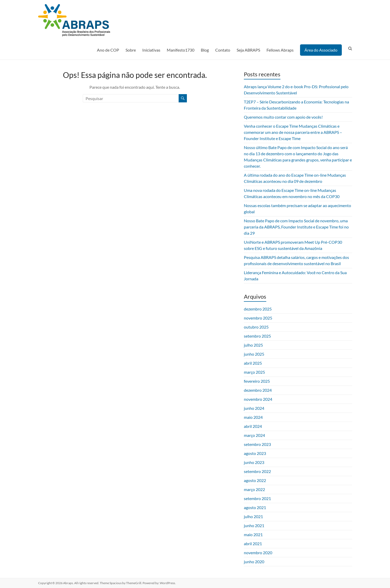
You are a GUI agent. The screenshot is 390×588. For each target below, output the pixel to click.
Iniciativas (151, 50)
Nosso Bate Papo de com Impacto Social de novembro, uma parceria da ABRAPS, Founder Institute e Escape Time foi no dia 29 (296, 227)
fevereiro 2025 (257, 381)
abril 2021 (253, 544)
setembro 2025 (257, 336)
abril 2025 (253, 363)
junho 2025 (254, 354)
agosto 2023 (255, 453)
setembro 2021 (257, 498)
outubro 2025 (256, 327)
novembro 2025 (258, 318)
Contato (223, 50)
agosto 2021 (255, 507)
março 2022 (254, 489)
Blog (205, 50)
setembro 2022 (257, 471)
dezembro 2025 (258, 309)
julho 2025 (253, 345)
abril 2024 (253, 426)
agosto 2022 (255, 480)
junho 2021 (254, 525)
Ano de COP (108, 50)
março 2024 (254, 435)
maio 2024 (253, 417)
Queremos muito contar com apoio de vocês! (283, 117)
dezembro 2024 (258, 390)
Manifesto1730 (181, 50)
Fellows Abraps (280, 50)
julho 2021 (253, 516)
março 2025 (254, 372)
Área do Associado (321, 50)
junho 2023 (254, 462)
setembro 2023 (257, 444)
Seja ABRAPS (248, 50)
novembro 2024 (258, 399)
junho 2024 (254, 408)
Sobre (131, 50)
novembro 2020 (258, 553)
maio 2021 (253, 534)
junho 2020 (254, 562)
